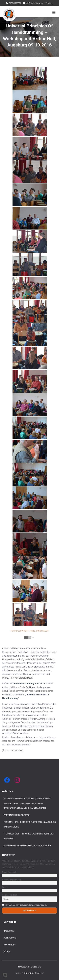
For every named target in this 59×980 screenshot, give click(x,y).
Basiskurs (9, 931)
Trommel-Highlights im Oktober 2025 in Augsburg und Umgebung (30, 825)
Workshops (10, 945)
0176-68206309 (15, 3)
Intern (7, 952)
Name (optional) (9, 872)
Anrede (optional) (10, 895)
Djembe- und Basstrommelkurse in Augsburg (27, 845)
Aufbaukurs (10, 938)
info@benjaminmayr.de (35, 3)
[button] (5, 975)
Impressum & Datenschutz (30, 967)
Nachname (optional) (11, 880)
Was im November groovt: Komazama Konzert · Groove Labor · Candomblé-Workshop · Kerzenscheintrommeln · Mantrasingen (28, 803)
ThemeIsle (40, 973)
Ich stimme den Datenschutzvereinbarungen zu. (26, 905)
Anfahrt (49, 3)
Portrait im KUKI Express (16, 815)
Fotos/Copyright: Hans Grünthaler (29, 631)
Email (5, 887)
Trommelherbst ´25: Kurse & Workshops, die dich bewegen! (29, 836)
